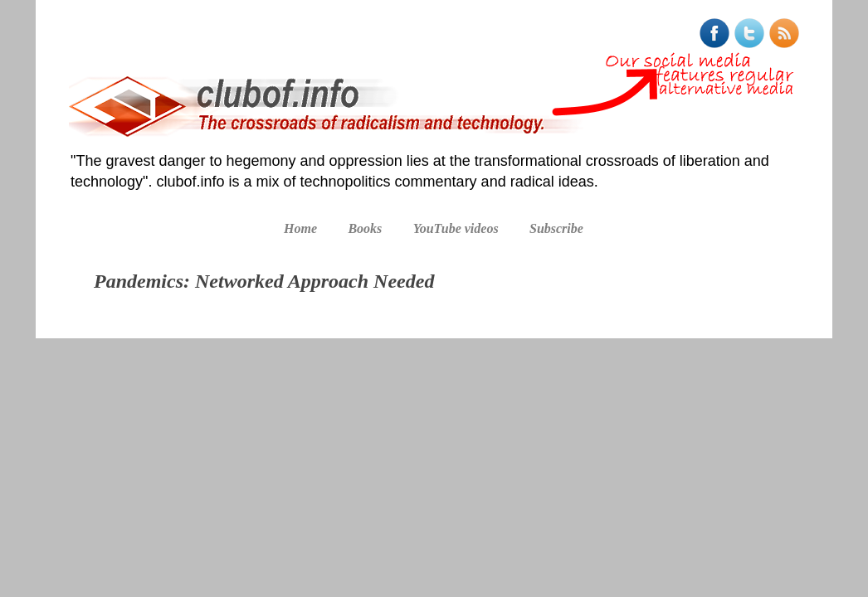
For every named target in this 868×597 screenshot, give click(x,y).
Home (300, 228)
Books (365, 228)
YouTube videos (456, 228)
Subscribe (556, 228)
